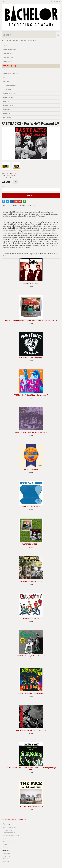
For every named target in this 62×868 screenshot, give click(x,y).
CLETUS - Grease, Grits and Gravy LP (31, 656)
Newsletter (6, 861)
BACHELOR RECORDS (10, 50)
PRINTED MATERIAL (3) (10, 74)
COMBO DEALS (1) (9, 90)
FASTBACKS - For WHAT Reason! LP (24, 40)
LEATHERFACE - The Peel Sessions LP (31, 730)
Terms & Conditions (9, 833)
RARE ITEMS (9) (8, 117)
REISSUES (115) (8, 106)
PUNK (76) (6, 102)
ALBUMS (8, 40)
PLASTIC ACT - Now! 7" (31, 507)
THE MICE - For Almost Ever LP (31, 807)
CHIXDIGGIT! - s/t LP (31, 619)
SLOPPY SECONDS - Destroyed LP (31, 693)
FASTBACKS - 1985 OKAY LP (31, 581)
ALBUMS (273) (9, 66)
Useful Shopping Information (12, 835)
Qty (3, 186)
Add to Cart (31, 195)
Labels (5, 844)
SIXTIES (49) (7, 109)
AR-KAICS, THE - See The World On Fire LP (31, 432)
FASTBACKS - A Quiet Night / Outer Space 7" (31, 395)
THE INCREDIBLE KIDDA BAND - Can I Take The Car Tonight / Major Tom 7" (31, 769)
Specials (5, 847)
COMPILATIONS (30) (9, 86)
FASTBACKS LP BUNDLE (31, 544)
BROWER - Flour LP (31, 470)
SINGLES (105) (8, 62)
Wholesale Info (7, 830)
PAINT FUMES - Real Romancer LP (31, 358)
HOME (5, 46)
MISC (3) (6, 78)
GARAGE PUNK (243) (9, 94)
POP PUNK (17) (8, 54)
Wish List (5, 859)
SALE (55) (6, 82)
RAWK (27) (6, 113)
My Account (6, 854)
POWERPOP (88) (8, 98)
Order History (7, 856)
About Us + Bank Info (9, 828)
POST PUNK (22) (8, 58)
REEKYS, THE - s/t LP (31, 283)
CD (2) (5, 70)
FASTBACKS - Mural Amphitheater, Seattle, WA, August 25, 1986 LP (31, 321)
